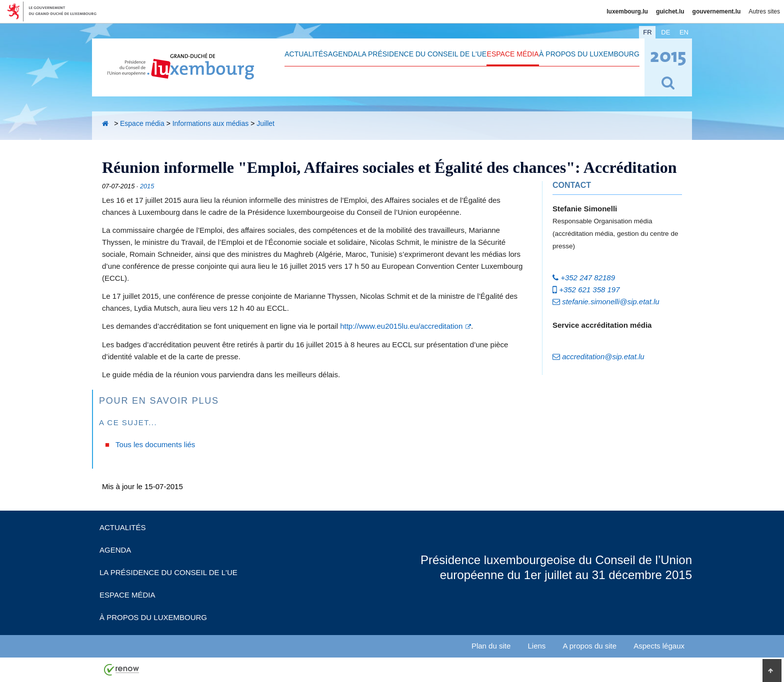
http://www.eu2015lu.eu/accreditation (401, 326)
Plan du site (491, 646)
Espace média (513, 54)
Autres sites (764, 11)
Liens (536, 646)
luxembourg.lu (627, 11)
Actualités (306, 54)
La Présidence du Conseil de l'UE (422, 54)
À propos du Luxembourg (589, 54)
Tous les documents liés (155, 444)
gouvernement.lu (717, 11)
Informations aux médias (211, 123)
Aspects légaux (659, 646)
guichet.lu (670, 11)
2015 (147, 186)
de (665, 32)
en (684, 32)
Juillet (265, 123)
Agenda (343, 54)
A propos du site (590, 646)
